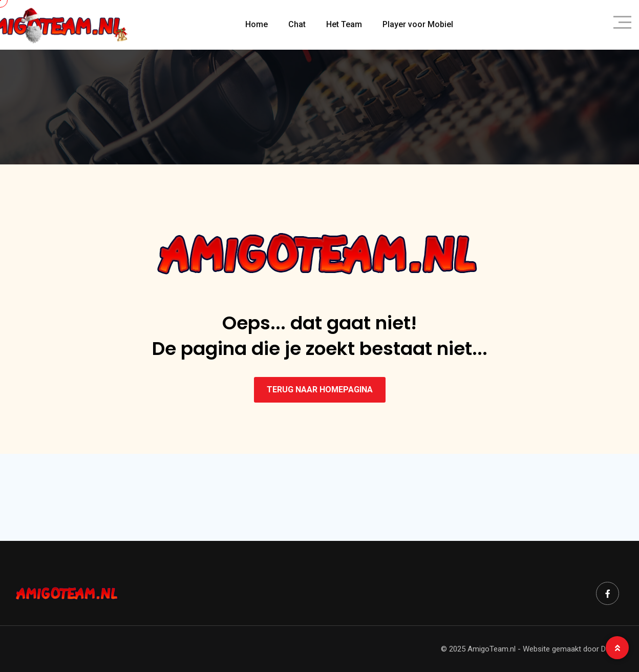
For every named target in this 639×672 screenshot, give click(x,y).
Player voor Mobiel (418, 24)
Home (257, 24)
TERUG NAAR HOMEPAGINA (320, 390)
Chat (297, 24)
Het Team (344, 24)
